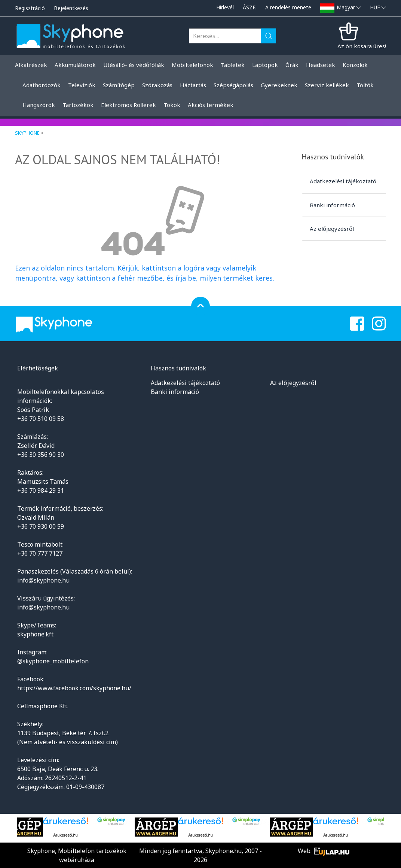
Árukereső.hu (65, 835)
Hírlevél (225, 7)
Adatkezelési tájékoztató (343, 181)
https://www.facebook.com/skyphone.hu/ (74, 688)
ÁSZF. (250, 7)
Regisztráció (30, 8)
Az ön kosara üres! (362, 46)
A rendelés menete (288, 7)
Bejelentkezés (71, 8)
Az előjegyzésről (332, 229)
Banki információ (332, 205)
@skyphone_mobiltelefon (53, 661)
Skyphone (27, 133)
